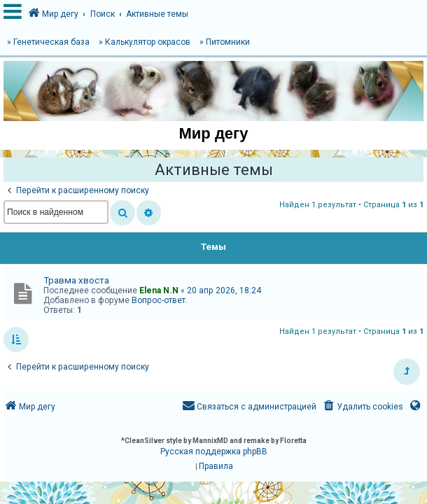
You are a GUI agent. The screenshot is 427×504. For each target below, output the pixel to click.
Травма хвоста (76, 280)
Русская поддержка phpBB (214, 451)
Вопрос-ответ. (160, 300)
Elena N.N (159, 290)
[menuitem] (362, 407)
